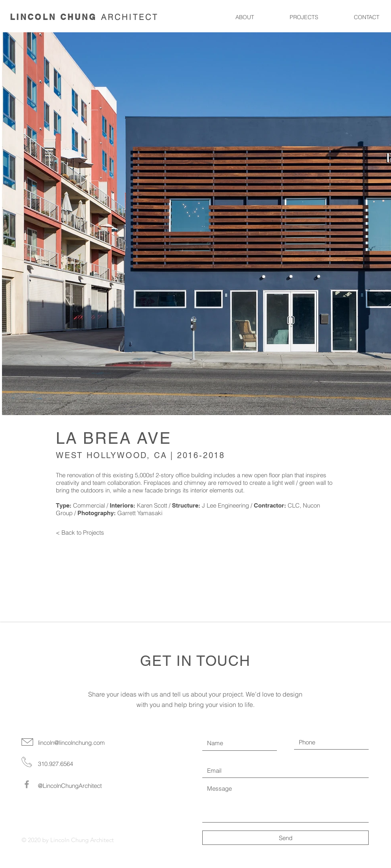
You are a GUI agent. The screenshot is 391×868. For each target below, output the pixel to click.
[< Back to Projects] (81, 533)
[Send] (285, 838)
